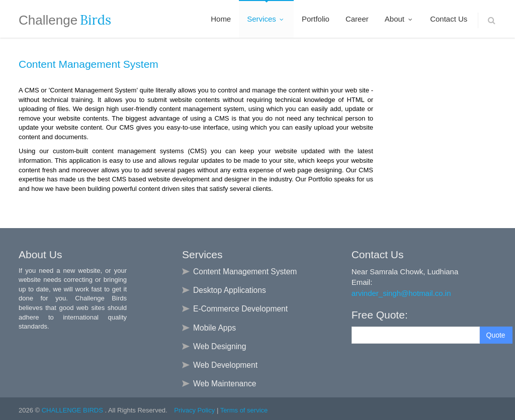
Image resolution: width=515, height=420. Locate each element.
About (399, 19)
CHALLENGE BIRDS (73, 410)
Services (266, 19)
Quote (496, 335)
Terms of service (244, 410)
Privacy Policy (194, 410)
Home (221, 19)
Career (357, 19)
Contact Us (449, 19)
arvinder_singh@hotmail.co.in (401, 293)
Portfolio (316, 19)
